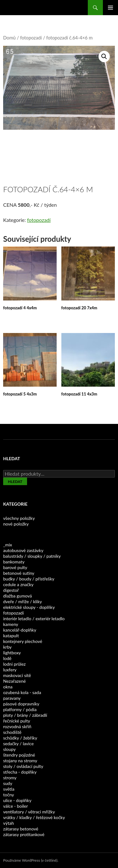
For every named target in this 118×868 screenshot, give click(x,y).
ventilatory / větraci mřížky (29, 812)
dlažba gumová (17, 596)
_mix (8, 545)
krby (7, 647)
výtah (8, 823)
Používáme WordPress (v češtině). (31, 860)
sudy (8, 783)
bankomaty (14, 562)
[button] (104, 56)
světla (9, 789)
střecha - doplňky (20, 772)
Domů (9, 38)
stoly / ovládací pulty (23, 766)
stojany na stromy (20, 761)
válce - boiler (16, 806)
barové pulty (15, 567)
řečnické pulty (17, 721)
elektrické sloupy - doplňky (29, 607)
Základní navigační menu (110, 8)
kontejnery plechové (23, 641)
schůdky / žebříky (20, 738)
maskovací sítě (17, 675)
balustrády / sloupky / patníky (32, 556)
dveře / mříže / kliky (22, 601)
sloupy (9, 749)
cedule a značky (18, 584)
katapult (11, 636)
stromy (10, 778)
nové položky (16, 524)
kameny (11, 624)
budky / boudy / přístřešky (29, 579)
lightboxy (12, 653)
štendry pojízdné (19, 755)
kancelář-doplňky (20, 630)
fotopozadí (31, 38)
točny (8, 795)
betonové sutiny (19, 573)
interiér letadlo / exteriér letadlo (34, 618)
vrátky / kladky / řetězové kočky (34, 817)
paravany (12, 698)
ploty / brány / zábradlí (25, 715)
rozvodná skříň (17, 726)
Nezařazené (14, 681)
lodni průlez (14, 664)
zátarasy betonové (21, 829)
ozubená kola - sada (22, 692)
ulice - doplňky (17, 800)
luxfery (10, 670)
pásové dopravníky (21, 704)
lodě (7, 658)
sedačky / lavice (18, 743)
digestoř (11, 590)
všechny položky (19, 518)
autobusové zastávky (23, 550)
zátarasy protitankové (24, 834)
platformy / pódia (20, 709)
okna (8, 687)
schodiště (12, 732)
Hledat (15, 482)
